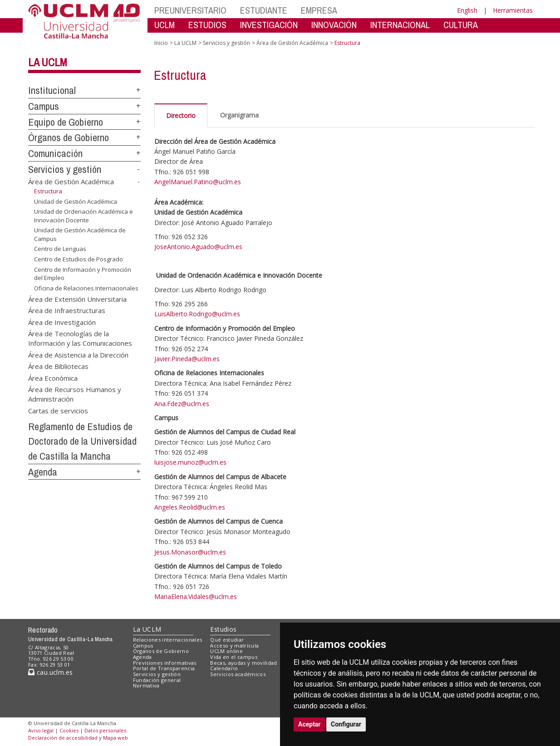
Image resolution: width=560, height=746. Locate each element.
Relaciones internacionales (168, 640)
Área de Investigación (62, 322)
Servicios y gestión (65, 169)
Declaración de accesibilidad (63, 738)
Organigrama (239, 115)
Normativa (146, 685)
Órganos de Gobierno (69, 137)
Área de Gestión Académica (71, 182)
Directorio (181, 115)
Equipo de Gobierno (66, 122)
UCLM (165, 25)
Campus (44, 106)
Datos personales (105, 730)
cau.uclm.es (50, 672)
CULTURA (461, 25)
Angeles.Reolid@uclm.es (190, 507)
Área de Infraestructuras (67, 310)
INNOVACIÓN (334, 25)
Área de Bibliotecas (58, 366)
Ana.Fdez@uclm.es (182, 404)
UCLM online (226, 651)
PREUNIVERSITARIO (190, 10)
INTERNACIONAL (400, 25)
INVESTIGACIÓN (269, 25)
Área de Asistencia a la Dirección (78, 354)
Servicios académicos (238, 674)
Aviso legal (41, 730)
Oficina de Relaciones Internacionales (86, 288)
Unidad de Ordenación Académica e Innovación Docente (84, 216)
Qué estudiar (227, 640)
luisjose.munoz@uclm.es (190, 462)
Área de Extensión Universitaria (77, 299)
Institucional (52, 90)
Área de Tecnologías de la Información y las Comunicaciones (80, 338)
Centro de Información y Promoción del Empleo (83, 273)
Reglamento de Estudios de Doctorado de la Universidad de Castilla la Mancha (82, 441)
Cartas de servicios (58, 410)
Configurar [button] (346, 724)
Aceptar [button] (309, 724)
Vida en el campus (234, 657)
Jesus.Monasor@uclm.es (190, 552)
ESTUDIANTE (264, 10)
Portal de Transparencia (164, 668)
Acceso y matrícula (234, 645)
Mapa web (115, 738)
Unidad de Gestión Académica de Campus (80, 234)
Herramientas (513, 10)
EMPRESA (319, 10)
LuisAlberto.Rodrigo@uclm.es (197, 314)
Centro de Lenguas (60, 249)
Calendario (224, 668)
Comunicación (55, 153)
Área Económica (53, 378)
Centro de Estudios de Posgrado (79, 259)
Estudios (223, 629)
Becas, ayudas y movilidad (243, 663)
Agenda (43, 472)
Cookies (69, 730)
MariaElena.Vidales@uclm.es (196, 596)
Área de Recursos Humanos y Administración (75, 394)
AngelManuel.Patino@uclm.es (198, 182)
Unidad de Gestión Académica (76, 201)
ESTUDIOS (207, 25)
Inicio (161, 43)
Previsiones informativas (165, 663)
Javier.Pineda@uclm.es (187, 359)
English (467, 10)
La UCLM (48, 62)
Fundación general (157, 680)
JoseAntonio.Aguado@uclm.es (198, 247)
